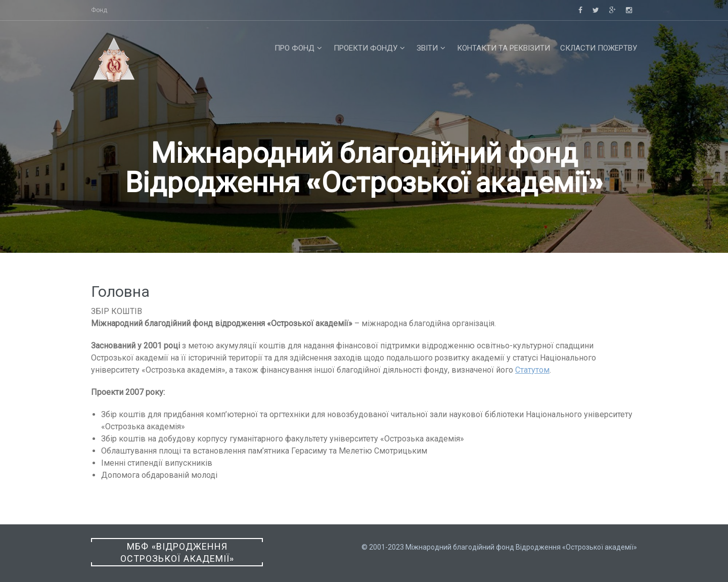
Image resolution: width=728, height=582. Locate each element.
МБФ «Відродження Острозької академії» (177, 552)
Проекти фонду (366, 48)
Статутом (532, 370)
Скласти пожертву (599, 48)
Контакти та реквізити (504, 48)
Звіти (427, 48)
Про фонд (294, 48)
